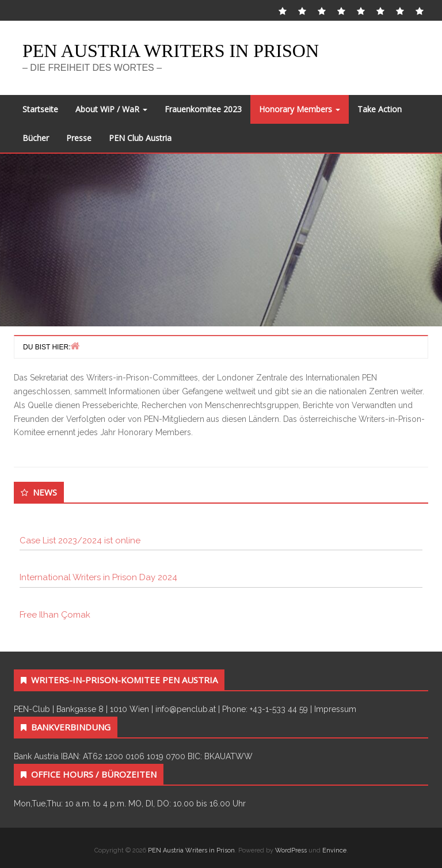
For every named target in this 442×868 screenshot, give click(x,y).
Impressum (335, 709)
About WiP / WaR (111, 109)
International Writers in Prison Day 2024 (98, 577)
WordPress (291, 850)
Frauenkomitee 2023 (203, 109)
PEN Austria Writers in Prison (171, 51)
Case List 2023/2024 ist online (80, 540)
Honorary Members (300, 109)
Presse (79, 138)
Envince (334, 850)
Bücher (36, 138)
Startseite (40, 109)
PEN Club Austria (140, 138)
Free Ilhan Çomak (55, 615)
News (45, 492)
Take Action (380, 109)
